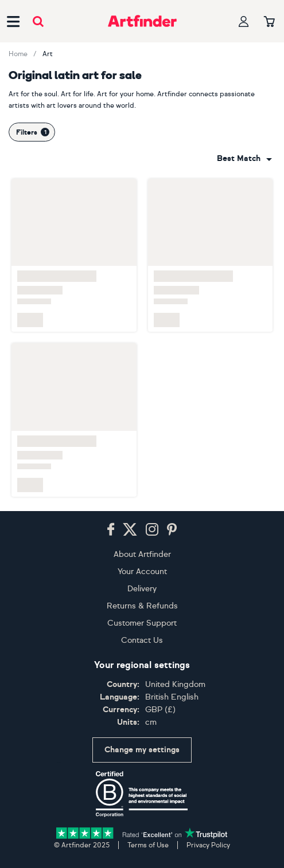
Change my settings (142, 750)
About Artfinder (142, 554)
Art (48, 54)
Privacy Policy (208, 845)
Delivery (142, 589)
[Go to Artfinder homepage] (142, 21)
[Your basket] (269, 22)
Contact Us (142, 640)
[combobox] (244, 159)
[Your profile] (244, 21)
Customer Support (142, 623)
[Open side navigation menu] (13, 21)
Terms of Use (148, 845)
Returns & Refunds (142, 606)
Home (18, 54)
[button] (244, 159)
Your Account (142, 572)
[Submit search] (38, 21)
